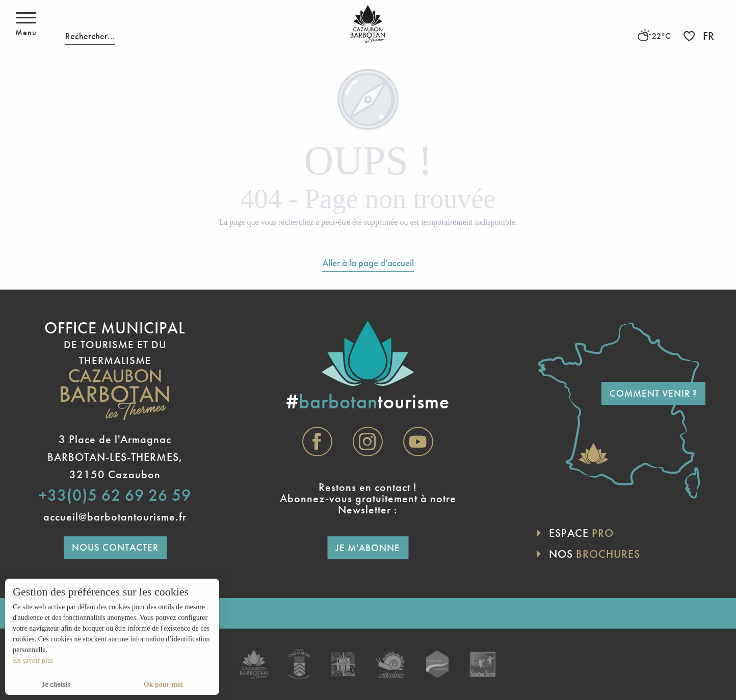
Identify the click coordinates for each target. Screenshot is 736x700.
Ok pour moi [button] (163, 684)
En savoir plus (33, 660)
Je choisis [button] (56, 684)
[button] (90, 24)
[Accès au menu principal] (26, 24)
